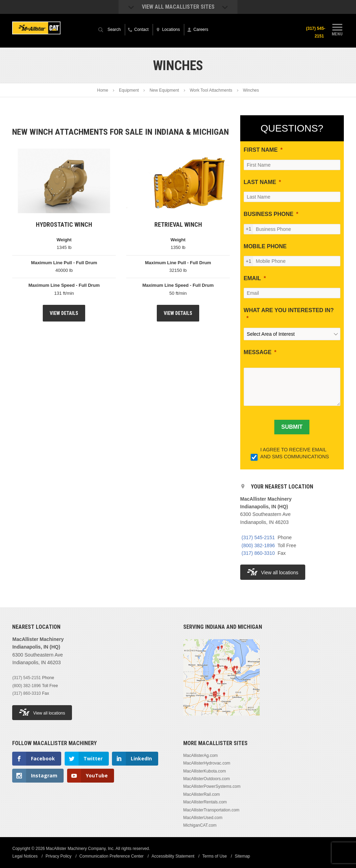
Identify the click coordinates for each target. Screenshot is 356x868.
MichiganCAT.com (200, 825)
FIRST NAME (261, 150)
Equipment (129, 90)
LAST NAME (260, 182)
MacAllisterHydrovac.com (207, 763)
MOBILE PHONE (265, 246)
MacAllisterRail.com (201, 794)
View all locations (273, 572)
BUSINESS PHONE (269, 214)
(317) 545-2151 (315, 32)
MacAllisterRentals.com (205, 802)
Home (103, 90)
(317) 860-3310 (258, 553)
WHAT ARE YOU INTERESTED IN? (289, 310)
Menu (337, 29)
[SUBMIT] (292, 427)
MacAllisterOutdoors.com (207, 779)
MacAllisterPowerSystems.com (212, 786)
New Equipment (164, 90)
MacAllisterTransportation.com (211, 810)
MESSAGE (258, 352)
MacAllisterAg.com (200, 756)
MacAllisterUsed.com (203, 818)
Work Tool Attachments (211, 90)
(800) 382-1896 (258, 545)
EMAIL (252, 278)
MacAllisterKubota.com (205, 771)
